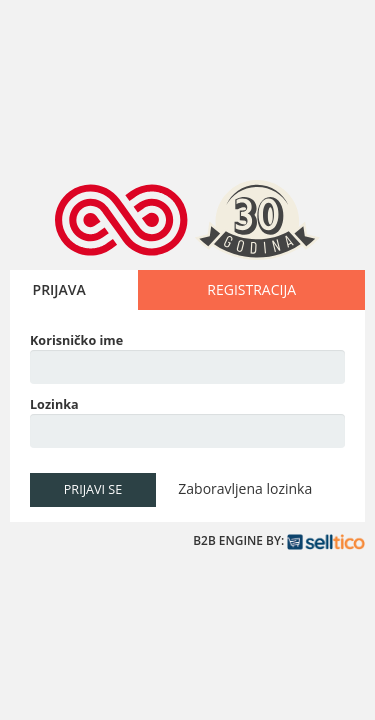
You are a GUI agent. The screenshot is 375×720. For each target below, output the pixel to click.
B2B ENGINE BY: (279, 541)
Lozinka (54, 404)
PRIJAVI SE (93, 489)
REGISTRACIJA (251, 289)
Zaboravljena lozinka (245, 488)
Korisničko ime (76, 340)
